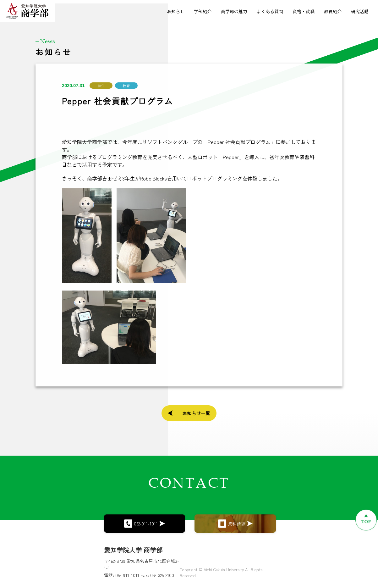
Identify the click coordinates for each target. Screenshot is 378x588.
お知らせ (176, 11)
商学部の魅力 (234, 11)
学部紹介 (203, 11)
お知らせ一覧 (189, 412)
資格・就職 (304, 11)
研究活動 (360, 11)
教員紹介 (333, 11)
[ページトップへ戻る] (338, 520)
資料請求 (235, 519)
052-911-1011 (145, 518)
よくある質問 (270, 11)
